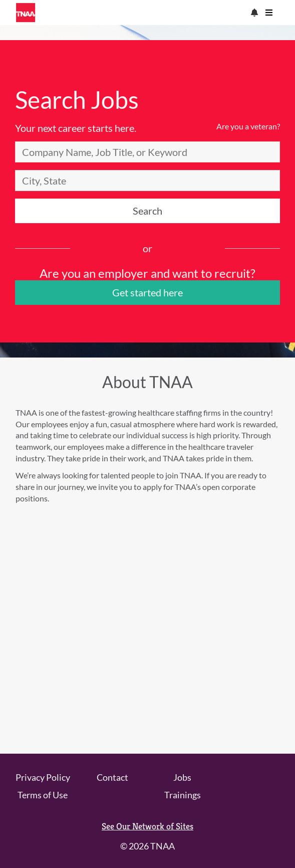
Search (147, 211)
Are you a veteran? (248, 126)
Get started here (147, 292)
